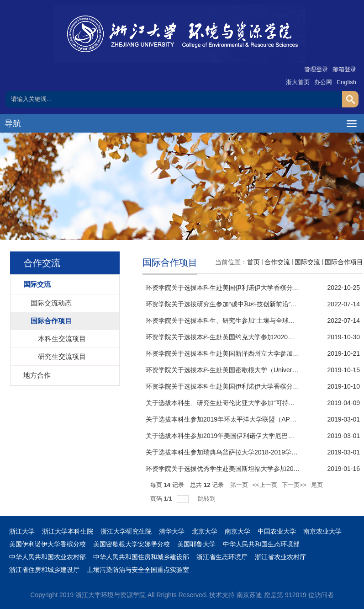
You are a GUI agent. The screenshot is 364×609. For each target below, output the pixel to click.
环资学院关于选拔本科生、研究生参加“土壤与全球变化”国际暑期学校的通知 (253, 321)
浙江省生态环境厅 (222, 557)
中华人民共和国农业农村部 (47, 557)
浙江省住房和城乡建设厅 (44, 570)
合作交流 (277, 262)
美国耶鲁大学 (196, 544)
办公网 (323, 82)
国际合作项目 (344, 262)
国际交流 (307, 262)
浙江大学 (22, 531)
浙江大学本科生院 (68, 531)
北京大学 (205, 531)
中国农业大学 (277, 531)
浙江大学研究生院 (126, 531)
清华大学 (172, 531)
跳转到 (208, 499)
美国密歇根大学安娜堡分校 (132, 544)
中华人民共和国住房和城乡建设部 (141, 557)
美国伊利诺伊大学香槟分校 (47, 544)
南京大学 (237, 531)
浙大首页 (298, 82)
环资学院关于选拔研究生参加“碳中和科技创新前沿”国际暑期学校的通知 (247, 304)
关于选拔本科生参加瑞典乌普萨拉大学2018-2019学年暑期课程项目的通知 (251, 452)
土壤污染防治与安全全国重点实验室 (138, 570)
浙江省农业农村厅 (280, 557)
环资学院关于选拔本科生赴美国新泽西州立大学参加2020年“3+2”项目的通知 (253, 353)
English (346, 82)
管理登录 (316, 69)
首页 (253, 262)
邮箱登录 (344, 69)
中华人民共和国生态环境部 (261, 544)
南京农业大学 (322, 531)
